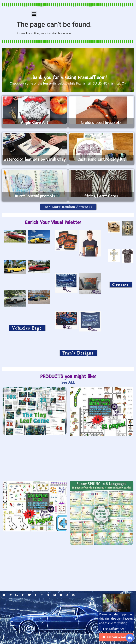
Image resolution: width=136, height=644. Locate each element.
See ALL (68, 382)
